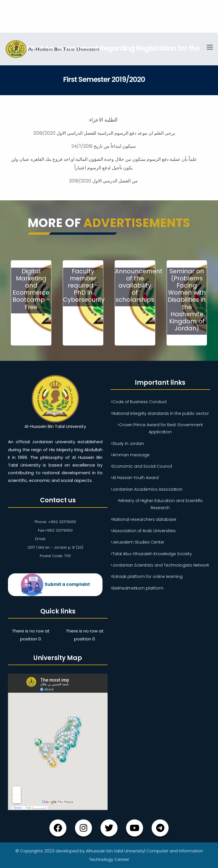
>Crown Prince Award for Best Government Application (160, 428)
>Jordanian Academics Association (146, 489)
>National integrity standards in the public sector (160, 413)
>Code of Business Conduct (139, 402)
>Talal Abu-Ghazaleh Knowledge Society (151, 554)
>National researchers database (143, 519)
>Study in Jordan (127, 444)
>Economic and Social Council (141, 466)
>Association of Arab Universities (143, 531)
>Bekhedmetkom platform (137, 588)
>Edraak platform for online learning (146, 576)
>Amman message (130, 455)
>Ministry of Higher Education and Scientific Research (160, 504)
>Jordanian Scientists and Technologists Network (160, 565)
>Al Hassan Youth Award (135, 478)
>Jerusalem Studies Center (137, 542)
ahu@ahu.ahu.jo (60, 539)
